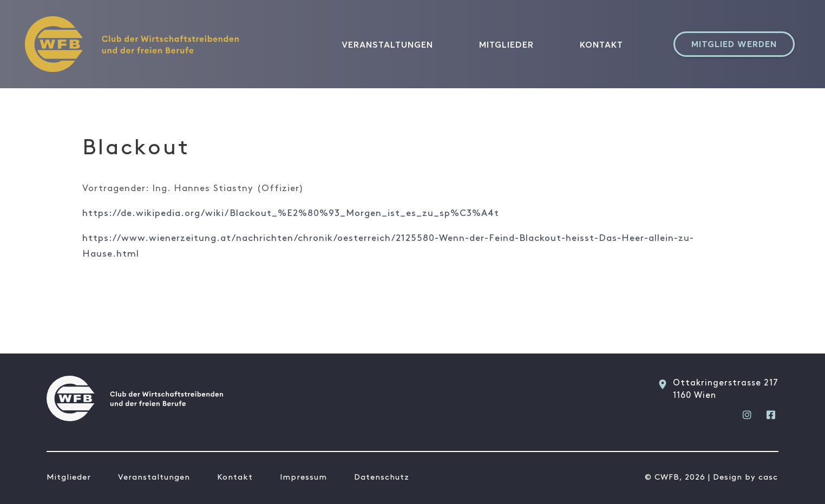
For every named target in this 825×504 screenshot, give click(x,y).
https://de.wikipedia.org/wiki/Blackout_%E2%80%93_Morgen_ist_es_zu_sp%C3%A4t (291, 213)
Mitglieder (506, 44)
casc (768, 477)
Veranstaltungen (387, 44)
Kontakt (601, 44)
